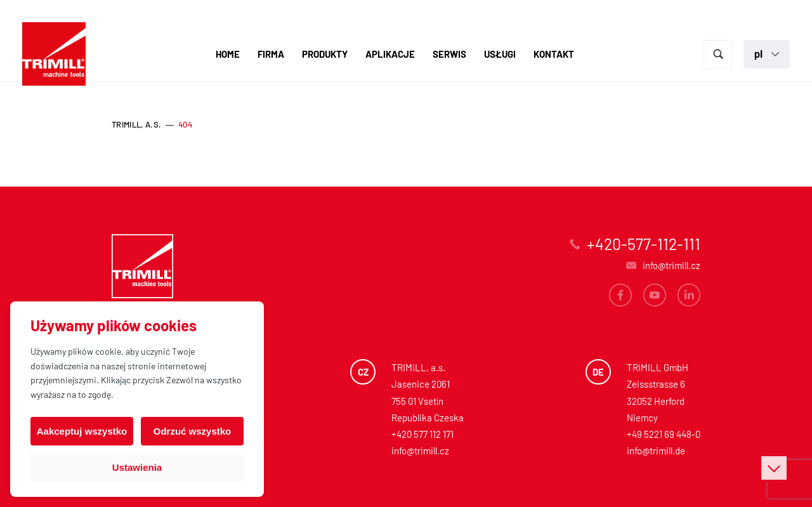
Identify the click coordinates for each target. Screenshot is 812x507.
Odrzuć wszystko (193, 431)
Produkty (325, 54)
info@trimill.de (656, 451)
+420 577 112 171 (422, 434)
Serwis (449, 54)
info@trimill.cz (420, 451)
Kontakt (554, 54)
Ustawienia (137, 467)
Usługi (500, 54)
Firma (271, 54)
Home (228, 54)
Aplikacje (390, 54)
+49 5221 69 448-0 (664, 434)
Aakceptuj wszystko (82, 431)
